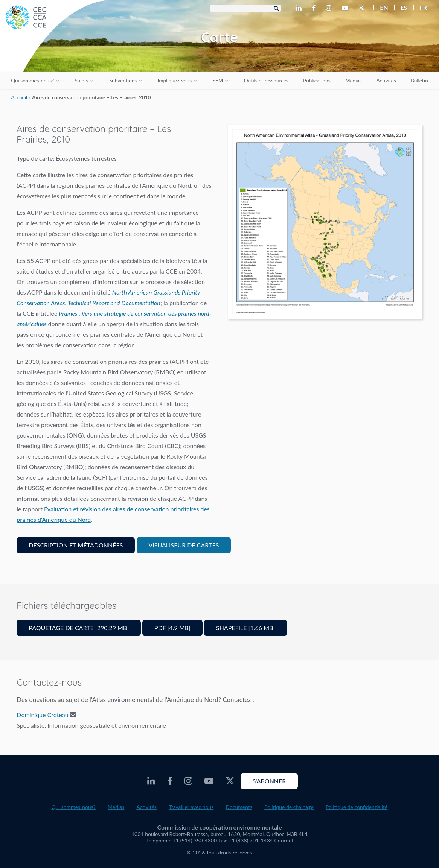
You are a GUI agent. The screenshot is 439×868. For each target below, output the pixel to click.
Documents (239, 807)
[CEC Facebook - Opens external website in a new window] (315, 8)
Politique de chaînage (289, 807)
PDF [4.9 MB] (172, 628)
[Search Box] (245, 8)
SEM (218, 81)
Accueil (19, 97)
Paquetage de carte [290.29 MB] (79, 628)
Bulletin (419, 81)
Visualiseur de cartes (184, 545)
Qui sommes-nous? (32, 81)
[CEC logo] (56, 56)
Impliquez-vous (175, 81)
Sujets (81, 81)
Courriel (284, 840)
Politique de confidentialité (357, 807)
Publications (317, 81)
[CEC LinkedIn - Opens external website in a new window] (300, 8)
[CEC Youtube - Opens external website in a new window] (346, 8)
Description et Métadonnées (76, 545)
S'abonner (269, 781)
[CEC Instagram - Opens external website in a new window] (330, 8)
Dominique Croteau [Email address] (42, 715)
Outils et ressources (266, 81)
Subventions (123, 81)
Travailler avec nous (191, 807)
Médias (353, 81)
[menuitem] (381, 8)
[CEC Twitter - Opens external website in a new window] (363, 8)
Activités (386, 81)
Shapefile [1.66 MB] (245, 628)
